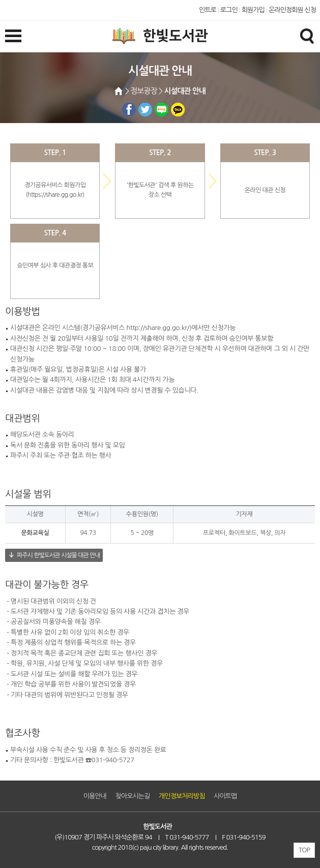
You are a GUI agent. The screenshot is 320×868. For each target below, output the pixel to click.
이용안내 (95, 796)
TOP (304, 850)
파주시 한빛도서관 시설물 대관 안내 (59, 555)
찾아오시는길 (133, 796)
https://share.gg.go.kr (55, 195)
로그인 (229, 10)
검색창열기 (307, 36)
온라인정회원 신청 (292, 10)
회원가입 (253, 10)
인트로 (208, 10)
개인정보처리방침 (182, 796)
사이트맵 (225, 796)
